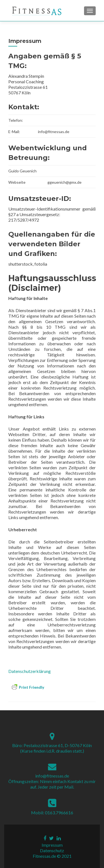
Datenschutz (52, 850)
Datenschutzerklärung (30, 671)
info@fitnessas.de (52, 776)
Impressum (52, 845)
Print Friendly (28, 687)
